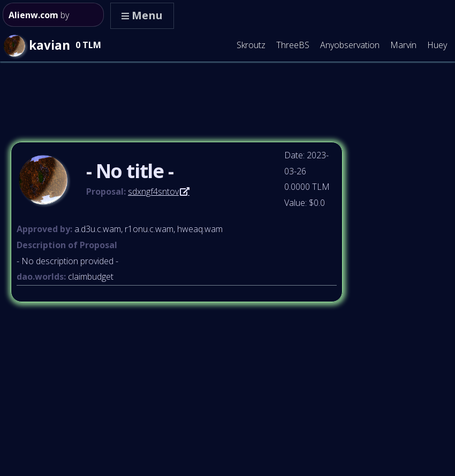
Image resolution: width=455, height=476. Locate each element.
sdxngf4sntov (153, 191)
